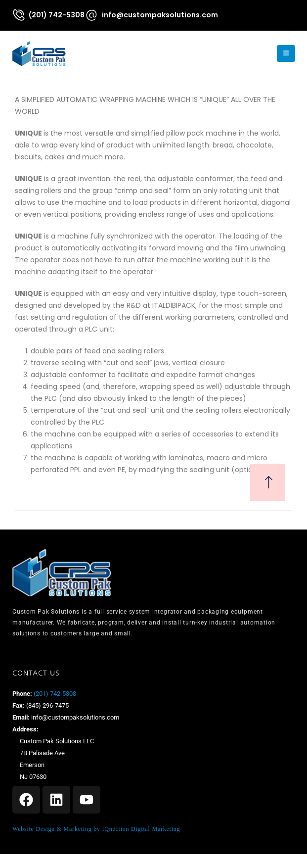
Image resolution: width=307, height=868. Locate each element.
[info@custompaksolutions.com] (151, 15)
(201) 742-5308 (54, 694)
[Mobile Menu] (286, 53)
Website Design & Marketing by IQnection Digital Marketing (96, 829)
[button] (259, 53)
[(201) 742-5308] (48, 15)
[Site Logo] (39, 53)
